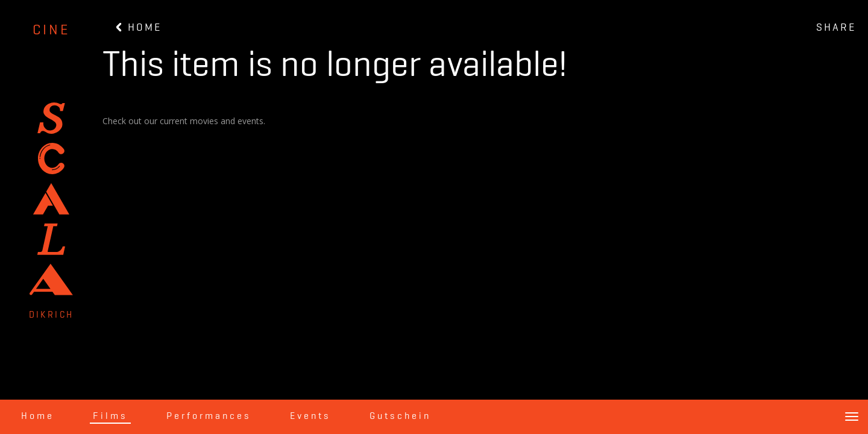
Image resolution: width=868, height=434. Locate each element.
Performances (209, 417)
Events (310, 417)
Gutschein (400, 417)
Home (38, 417)
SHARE (836, 28)
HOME (139, 28)
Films (110, 417)
